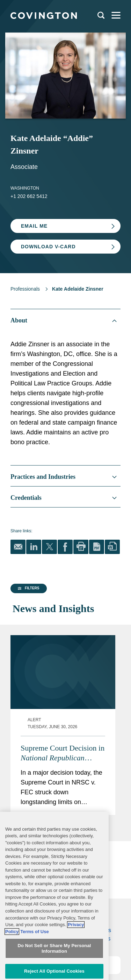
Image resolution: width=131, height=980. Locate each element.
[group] (26, 650)
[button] (28, 650)
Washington (25, 188)
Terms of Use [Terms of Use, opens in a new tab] (34, 952)
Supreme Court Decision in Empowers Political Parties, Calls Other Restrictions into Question (77, 721)
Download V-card (48, 247)
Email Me (34, 226)
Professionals (25, 289)
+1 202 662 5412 (29, 196)
